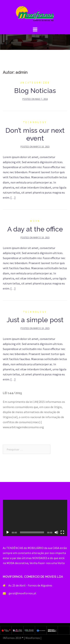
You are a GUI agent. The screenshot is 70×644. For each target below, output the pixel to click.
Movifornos (33, 638)
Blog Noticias (35, 91)
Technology (35, 122)
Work (35, 221)
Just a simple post (35, 320)
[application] (35, 518)
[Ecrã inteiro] (62, 532)
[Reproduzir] (8, 532)
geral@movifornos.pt (22, 593)
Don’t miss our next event (35, 134)
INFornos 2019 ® (13, 638)
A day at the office (35, 229)
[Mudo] (56, 532)
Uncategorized (35, 83)
